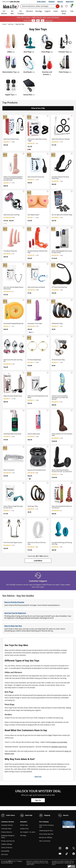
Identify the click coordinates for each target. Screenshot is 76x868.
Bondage (39, 11)
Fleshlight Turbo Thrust (59, 747)
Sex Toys (11, 24)
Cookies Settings (7, 844)
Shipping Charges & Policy (8, 836)
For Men (12, 12)
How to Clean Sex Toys (13, 626)
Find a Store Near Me (46, 834)
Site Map (23, 835)
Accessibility (5, 851)
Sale (72, 11)
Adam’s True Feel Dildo (60, 742)
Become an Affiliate (46, 837)
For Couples (21, 12)
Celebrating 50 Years (46, 831)
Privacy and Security (8, 841)
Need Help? (70, 2)
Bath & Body (64, 12)
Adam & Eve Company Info (46, 826)
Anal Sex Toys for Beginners (15, 613)
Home (4, 24)
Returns (60, 2)
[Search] (40, 6)
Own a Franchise (45, 841)
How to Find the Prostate (14, 602)
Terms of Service (7, 848)
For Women (4, 12)
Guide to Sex (24, 829)
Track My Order (6, 829)
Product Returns (7, 832)
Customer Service (7, 825)
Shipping (52, 2)
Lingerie (47, 11)
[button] (38, 561)
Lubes (56, 11)
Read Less (38, 776)
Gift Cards (5, 854)
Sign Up (38, 800)
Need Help (26, 815)
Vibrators (30, 11)
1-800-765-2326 (14, 2)
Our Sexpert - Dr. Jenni (28, 832)
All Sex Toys (24, 825)
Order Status (41, 2)
